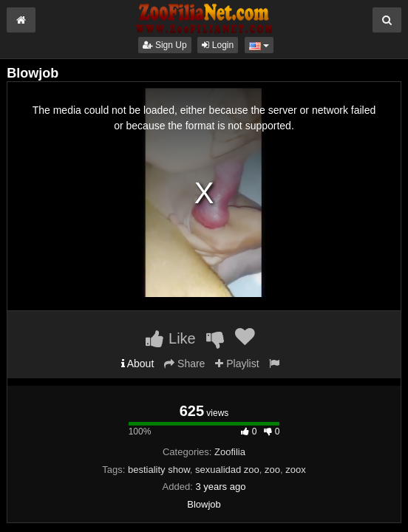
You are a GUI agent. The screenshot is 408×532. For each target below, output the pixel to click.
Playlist (237, 364)
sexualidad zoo (227, 470)
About (138, 364)
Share (184, 364)
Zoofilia (230, 452)
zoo (272, 470)
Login (218, 45)
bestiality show (159, 470)
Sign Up (165, 45)
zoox (295, 470)
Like (170, 338)
